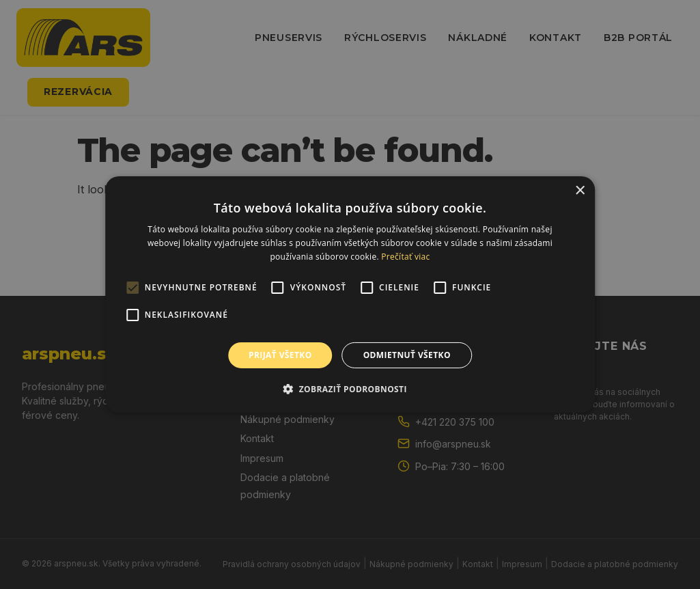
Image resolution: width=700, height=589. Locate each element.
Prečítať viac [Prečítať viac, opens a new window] (405, 257)
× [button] (579, 191)
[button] (350, 389)
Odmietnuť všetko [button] (407, 355)
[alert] (350, 294)
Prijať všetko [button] (280, 355)
